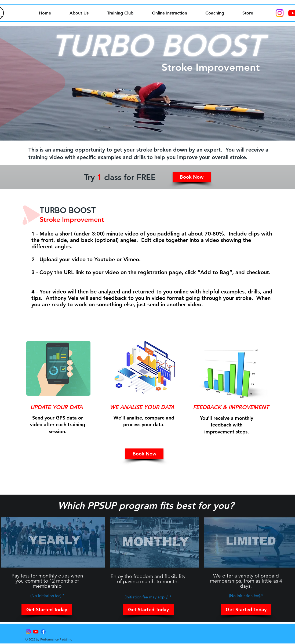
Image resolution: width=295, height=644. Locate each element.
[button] (192, 177)
